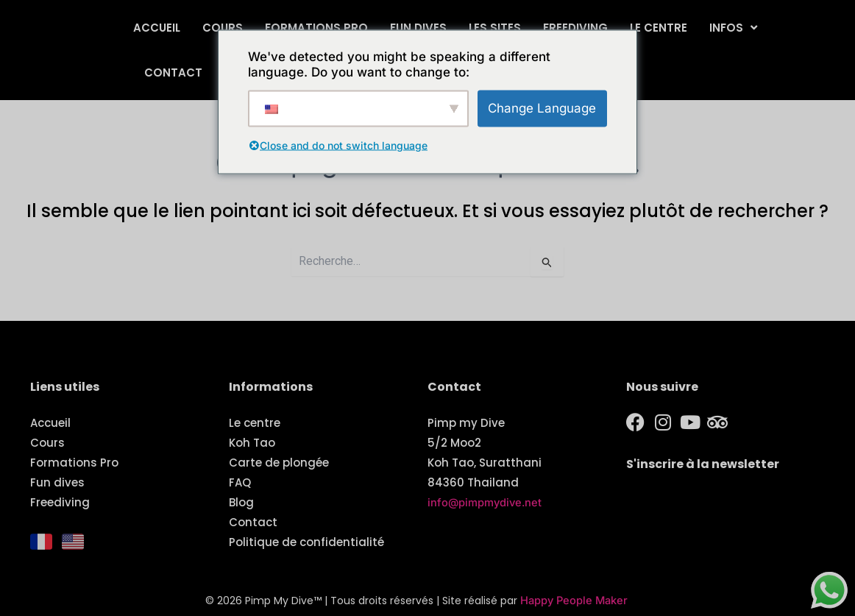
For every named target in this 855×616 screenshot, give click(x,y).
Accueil (157, 28)
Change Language (542, 107)
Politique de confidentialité (306, 542)
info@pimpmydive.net (486, 502)
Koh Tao (252, 443)
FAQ (240, 482)
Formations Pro (316, 28)
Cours (223, 28)
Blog (241, 502)
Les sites (495, 28)
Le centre (659, 28)
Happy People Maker (574, 601)
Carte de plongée (279, 463)
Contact (173, 72)
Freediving (575, 28)
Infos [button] (733, 28)
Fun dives (418, 28)
